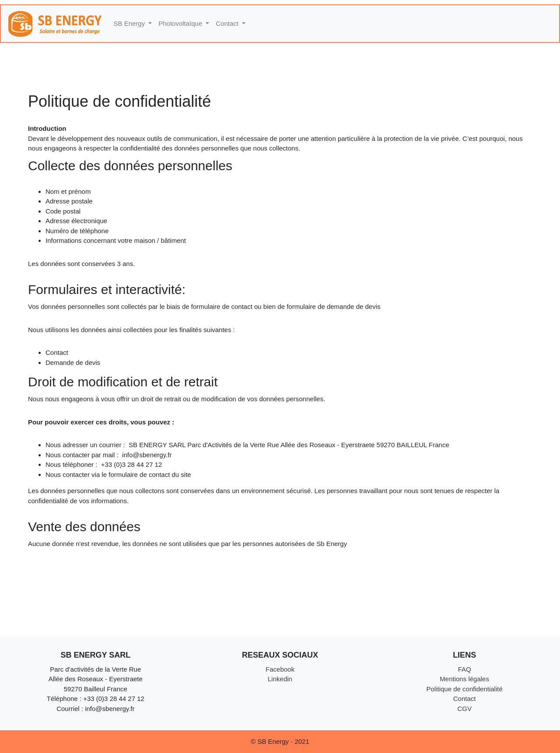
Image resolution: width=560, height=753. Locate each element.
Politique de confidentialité (464, 689)
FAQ (465, 669)
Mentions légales (464, 679)
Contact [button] (228, 23)
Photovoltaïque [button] (181, 23)
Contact (465, 699)
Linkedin (280, 679)
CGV (464, 709)
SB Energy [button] (130, 23)
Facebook (280, 669)
